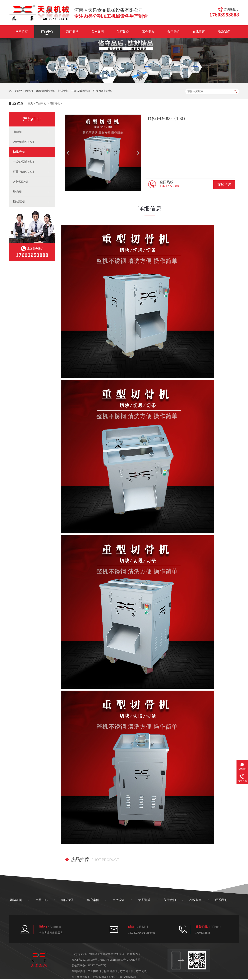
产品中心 (47, 32)
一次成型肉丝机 (81, 91)
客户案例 (98, 32)
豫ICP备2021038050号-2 (114, 960)
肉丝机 (29, 91)
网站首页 (22, 32)
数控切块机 (21, 182)
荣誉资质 (148, 32)
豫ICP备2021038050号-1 (86, 960)
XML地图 (134, 960)
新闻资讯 (72, 32)
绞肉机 (17, 192)
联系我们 (224, 32)
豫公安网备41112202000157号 (89, 966)
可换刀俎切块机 (102, 91)
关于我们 (173, 32)
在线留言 (199, 32)
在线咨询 (224, 185)
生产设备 (123, 32)
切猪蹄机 (19, 202)
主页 (30, 103)
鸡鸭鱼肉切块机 (45, 91)
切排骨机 (63, 91)
